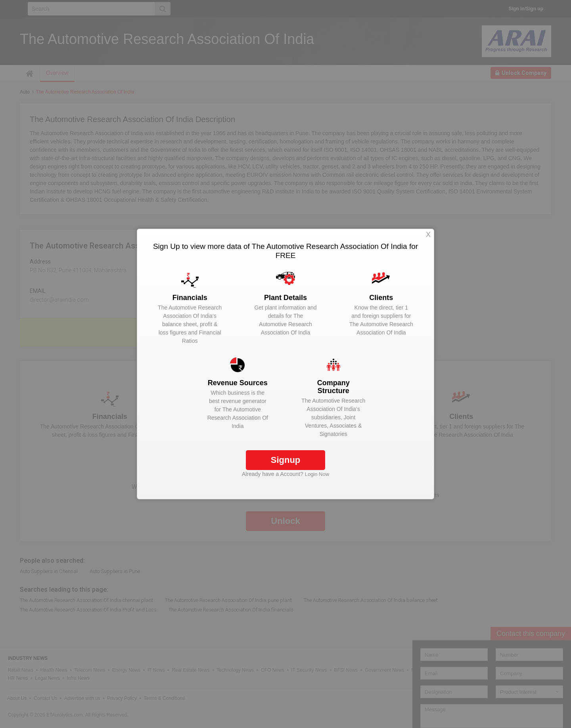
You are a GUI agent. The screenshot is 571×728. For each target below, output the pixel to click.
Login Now (317, 474)
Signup (286, 460)
